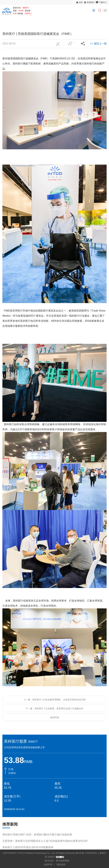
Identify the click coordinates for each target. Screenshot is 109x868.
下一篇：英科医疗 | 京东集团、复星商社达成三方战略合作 (54, 709)
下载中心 (103, 2)
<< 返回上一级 (98, 44)
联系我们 (91, 2)
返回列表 (55, 717)
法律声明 (48, 864)
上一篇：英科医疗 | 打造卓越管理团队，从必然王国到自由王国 (54, 700)
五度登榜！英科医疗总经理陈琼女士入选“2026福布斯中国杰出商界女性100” (45, 845)
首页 (81, 2)
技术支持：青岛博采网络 (57, 861)
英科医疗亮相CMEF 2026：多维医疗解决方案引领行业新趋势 (37, 838)
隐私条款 (61, 864)
